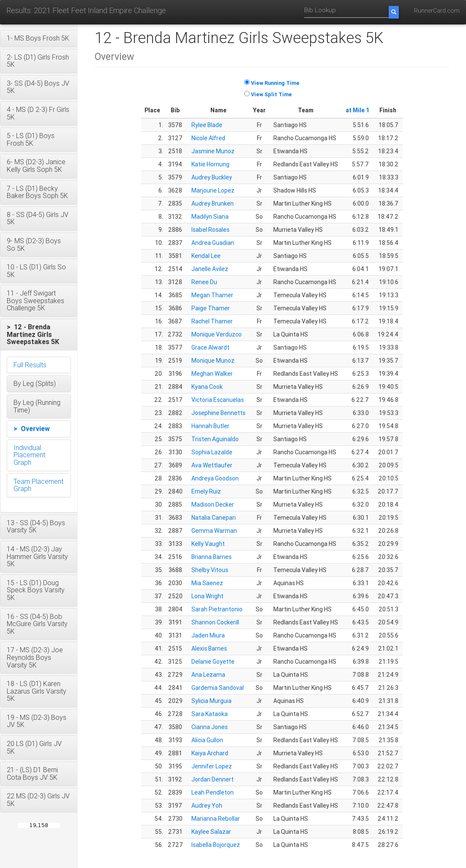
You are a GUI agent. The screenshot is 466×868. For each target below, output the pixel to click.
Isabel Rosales (210, 230)
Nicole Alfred (208, 138)
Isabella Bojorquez (216, 845)
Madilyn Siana (210, 217)
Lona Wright (207, 596)
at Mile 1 (358, 110)
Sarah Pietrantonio (217, 609)
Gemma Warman (214, 531)
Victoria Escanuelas (218, 400)
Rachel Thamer (212, 321)
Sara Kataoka (210, 714)
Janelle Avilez (210, 269)
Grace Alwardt (210, 347)
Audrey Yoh (207, 806)
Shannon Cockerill (215, 622)
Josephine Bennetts (218, 413)
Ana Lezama (208, 675)
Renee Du (204, 282)
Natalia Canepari (214, 518)
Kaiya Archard (210, 753)
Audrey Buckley (212, 177)
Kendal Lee (206, 256)
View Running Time (275, 83)
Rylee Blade (207, 125)
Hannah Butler (210, 426)
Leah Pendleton (213, 792)
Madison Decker (213, 505)
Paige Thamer (211, 308)
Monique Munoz (213, 361)
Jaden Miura (208, 635)
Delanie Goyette (213, 662)
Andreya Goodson (215, 478)
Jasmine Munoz (213, 151)
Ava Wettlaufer (212, 465)
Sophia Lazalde (212, 452)
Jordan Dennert (213, 779)
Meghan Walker (212, 374)
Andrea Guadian (213, 243)
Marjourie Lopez (213, 190)
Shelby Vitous (210, 570)
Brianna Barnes (211, 557)
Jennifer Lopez (212, 766)
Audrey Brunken (213, 203)
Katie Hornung (210, 164)
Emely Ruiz (206, 491)
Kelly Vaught (208, 544)
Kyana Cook (207, 387)
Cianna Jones (210, 727)
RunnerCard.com (437, 11)
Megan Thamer (212, 295)
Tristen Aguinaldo (215, 439)
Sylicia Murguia (211, 701)
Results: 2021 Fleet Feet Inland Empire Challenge (86, 10)
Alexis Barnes (209, 648)
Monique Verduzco (217, 334)
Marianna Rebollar (216, 819)
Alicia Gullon (207, 740)
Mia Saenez (207, 583)
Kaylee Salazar (211, 832)
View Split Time (271, 94)
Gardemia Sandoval (218, 688)
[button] (39, 38)
